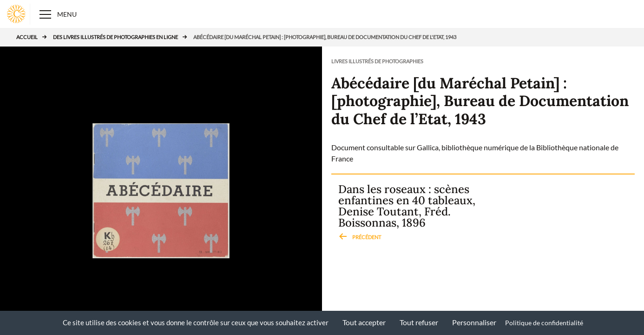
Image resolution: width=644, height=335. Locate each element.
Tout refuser (419, 322)
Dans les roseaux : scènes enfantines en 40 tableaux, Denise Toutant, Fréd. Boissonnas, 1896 (407, 213)
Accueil (27, 37)
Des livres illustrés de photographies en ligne (115, 37)
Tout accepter (364, 322)
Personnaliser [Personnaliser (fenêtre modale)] (474, 322)
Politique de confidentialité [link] (544, 323)
